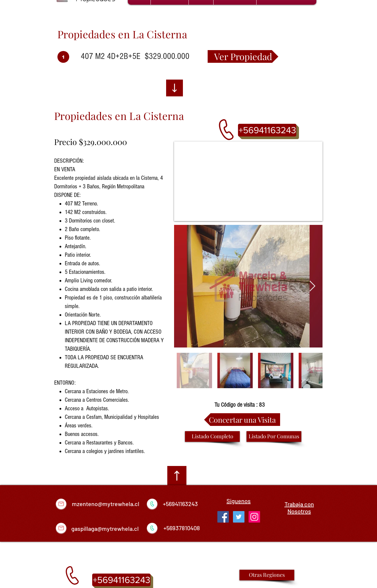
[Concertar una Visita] (242, 420)
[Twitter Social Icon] (239, 517)
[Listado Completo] (212, 437)
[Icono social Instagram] (254, 517)
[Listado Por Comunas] (274, 437)
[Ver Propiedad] (243, 56)
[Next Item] (312, 286)
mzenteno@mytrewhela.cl (106, 504)
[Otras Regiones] (267, 575)
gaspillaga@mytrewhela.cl (105, 528)
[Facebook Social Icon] (223, 517)
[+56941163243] (267, 130)
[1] (63, 57)
